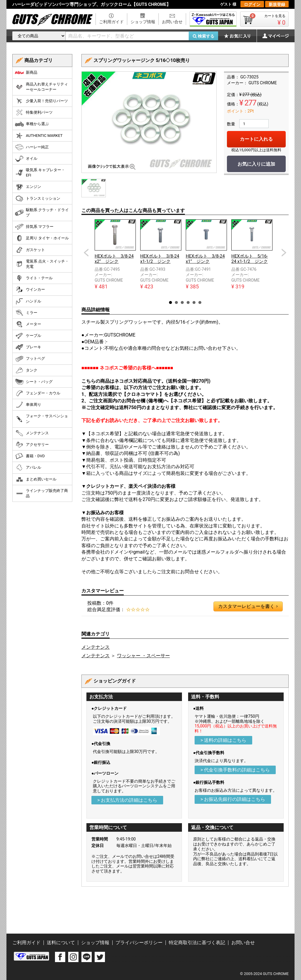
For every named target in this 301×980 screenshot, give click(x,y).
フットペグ (30, 359)
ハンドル (28, 301)
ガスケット (30, 250)
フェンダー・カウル (38, 393)
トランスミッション (38, 199)
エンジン (28, 187)
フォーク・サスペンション (41, 419)
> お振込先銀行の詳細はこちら (233, 799)
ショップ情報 (143, 22)
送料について (61, 943)
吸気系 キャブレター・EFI (40, 173)
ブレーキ (28, 347)
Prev (86, 253)
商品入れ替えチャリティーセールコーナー (41, 87)
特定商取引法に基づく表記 (197, 943)
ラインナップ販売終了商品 (41, 493)
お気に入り (240, 36)
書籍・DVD (30, 456)
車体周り (28, 405)
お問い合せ (172, 22)
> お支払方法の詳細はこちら (127, 800)
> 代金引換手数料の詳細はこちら (235, 770)
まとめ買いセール (36, 479)
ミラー (26, 313)
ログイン (252, 4)
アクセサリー (32, 445)
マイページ (272, 36)
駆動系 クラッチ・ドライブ (42, 212)
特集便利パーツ (34, 112)
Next (284, 253)
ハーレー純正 (32, 147)
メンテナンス (96, 647)
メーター (28, 324)
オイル (26, 159)
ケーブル (28, 336)
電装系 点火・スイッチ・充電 (42, 264)
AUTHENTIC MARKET (39, 136)
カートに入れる (256, 139)
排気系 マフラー (34, 227)
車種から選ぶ (32, 124)
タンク (26, 370)
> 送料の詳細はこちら (223, 740)
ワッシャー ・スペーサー (143, 656)
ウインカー (30, 290)
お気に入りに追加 (256, 164)
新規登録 (277, 4)
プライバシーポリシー (139, 943)
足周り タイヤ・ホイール (42, 238)
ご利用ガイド (111, 22)
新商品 (26, 73)
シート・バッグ (34, 382)
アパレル (28, 468)
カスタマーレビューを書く (248, 606)
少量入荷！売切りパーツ (41, 101)
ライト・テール (34, 278)
